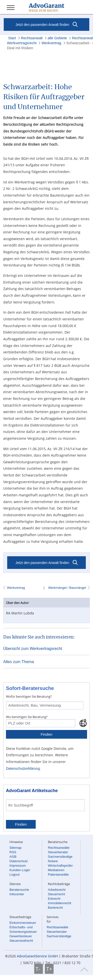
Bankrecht (55, 908)
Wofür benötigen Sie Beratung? (29, 696)
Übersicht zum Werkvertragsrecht (33, 649)
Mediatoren (56, 870)
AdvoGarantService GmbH (37, 956)
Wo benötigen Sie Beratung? (27, 717)
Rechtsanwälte (59, 848)
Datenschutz (19, 861)
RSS (13, 852)
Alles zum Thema (18, 662)
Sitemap (15, 848)
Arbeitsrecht (57, 890)
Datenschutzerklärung (23, 768)
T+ (49, 969)
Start (12, 38)
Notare (53, 861)
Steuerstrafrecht (21, 941)
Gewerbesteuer (21, 936)
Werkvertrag (51, 43)
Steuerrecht (56, 894)
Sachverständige (60, 857)
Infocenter (17, 894)
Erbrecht (54, 899)
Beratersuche (19, 890)
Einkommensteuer (23, 923)
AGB (13, 857)
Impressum (18, 866)
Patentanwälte (58, 874)
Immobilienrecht (60, 903)
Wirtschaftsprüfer (60, 866)
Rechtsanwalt (32, 38)
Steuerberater (58, 852)
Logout (15, 874)
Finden (46, 734)
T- (39, 969)
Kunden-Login (20, 870)
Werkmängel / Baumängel (67, 588)
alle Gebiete (57, 38)
